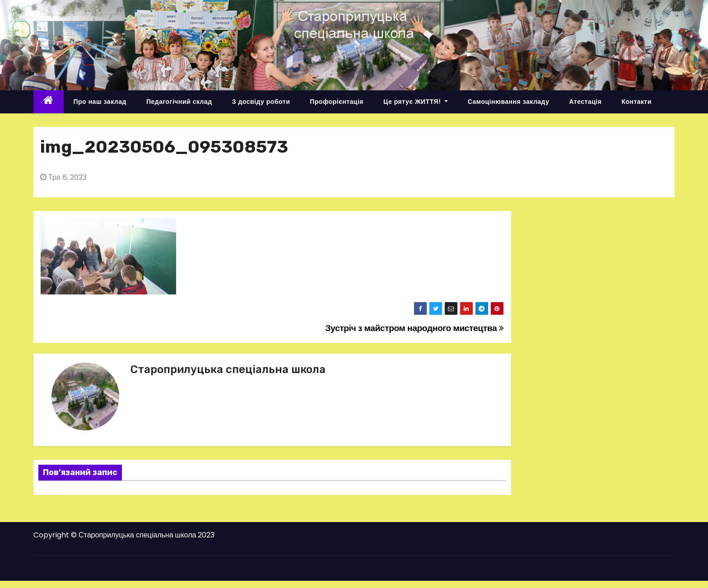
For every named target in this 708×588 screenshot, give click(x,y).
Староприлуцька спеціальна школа (228, 369)
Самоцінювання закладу (509, 102)
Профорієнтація (337, 102)
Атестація (585, 102)
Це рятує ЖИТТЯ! (416, 102)
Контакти (636, 102)
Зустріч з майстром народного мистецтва (414, 328)
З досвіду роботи (261, 102)
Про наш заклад (100, 102)
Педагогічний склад (179, 102)
